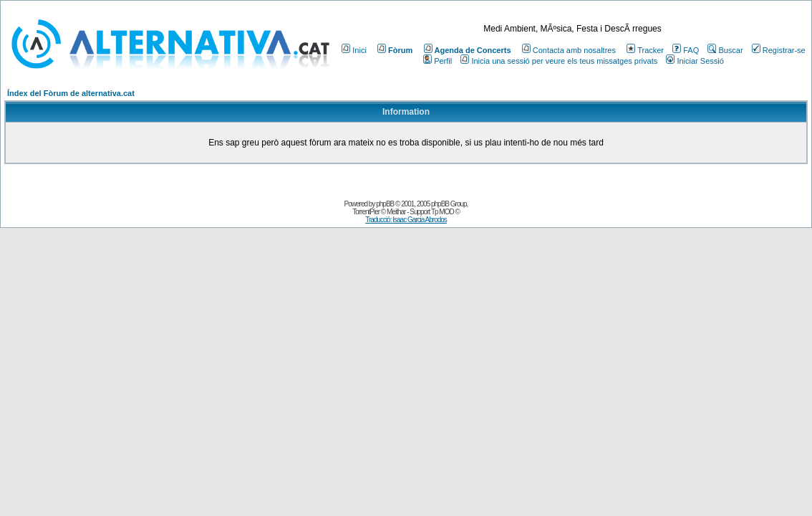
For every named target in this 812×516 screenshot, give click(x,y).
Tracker (645, 50)
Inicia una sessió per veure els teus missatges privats (559, 61)
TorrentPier (366, 212)
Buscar (725, 50)
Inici (354, 50)
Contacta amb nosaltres (569, 50)
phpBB (385, 204)
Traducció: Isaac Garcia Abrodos (406, 220)
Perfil (438, 61)
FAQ (686, 50)
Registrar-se (779, 50)
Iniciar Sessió (695, 61)
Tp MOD (443, 212)
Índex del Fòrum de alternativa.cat (71, 93)
